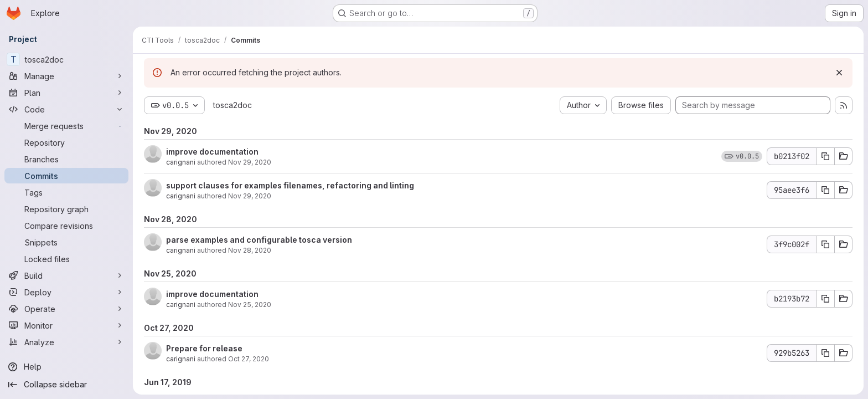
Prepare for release (204, 348)
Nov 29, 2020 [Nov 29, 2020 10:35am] (250, 196)
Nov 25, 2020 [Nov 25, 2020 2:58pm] (250, 305)
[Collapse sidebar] (66, 385)
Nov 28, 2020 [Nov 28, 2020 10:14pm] (250, 250)
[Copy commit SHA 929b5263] (825, 353)
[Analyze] (66, 342)
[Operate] (66, 309)
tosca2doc (232, 105)
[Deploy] (66, 292)
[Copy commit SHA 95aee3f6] (825, 190)
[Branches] (66, 159)
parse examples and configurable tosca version (259, 240)
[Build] (66, 275)
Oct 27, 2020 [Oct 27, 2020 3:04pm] (249, 359)
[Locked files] (66, 259)
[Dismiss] (839, 73)
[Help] (66, 367)
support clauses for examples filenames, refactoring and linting (290, 185)
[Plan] (66, 93)
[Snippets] (66, 242)
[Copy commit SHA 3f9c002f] (825, 244)
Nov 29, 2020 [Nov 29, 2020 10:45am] (250, 162)
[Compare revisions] (66, 226)
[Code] (66, 109)
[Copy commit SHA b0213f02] (825, 156)
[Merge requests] (66, 126)
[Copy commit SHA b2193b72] (825, 299)
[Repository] (66, 142)
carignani (181, 162)
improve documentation (212, 152)
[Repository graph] (66, 209)
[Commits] (66, 176)
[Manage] (66, 76)
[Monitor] (66, 325)
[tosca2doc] (66, 59)
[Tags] (66, 192)
